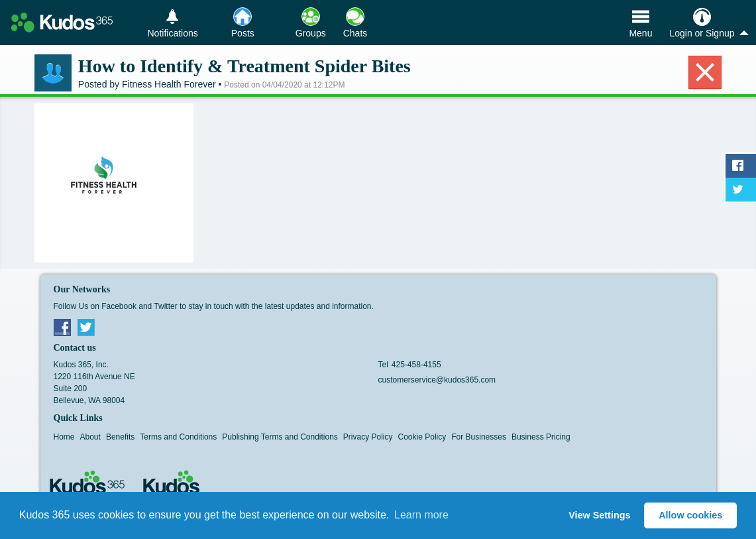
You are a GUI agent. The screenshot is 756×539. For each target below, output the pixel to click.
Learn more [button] (421, 515)
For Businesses (479, 437)
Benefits (120, 437)
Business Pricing (541, 437)
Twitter (86, 327)
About (90, 437)
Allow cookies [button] (690, 515)
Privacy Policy (368, 437)
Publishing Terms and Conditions (280, 437)
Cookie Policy (422, 437)
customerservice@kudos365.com (437, 380)
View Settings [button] (599, 515)
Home (64, 437)
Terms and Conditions (178, 437)
